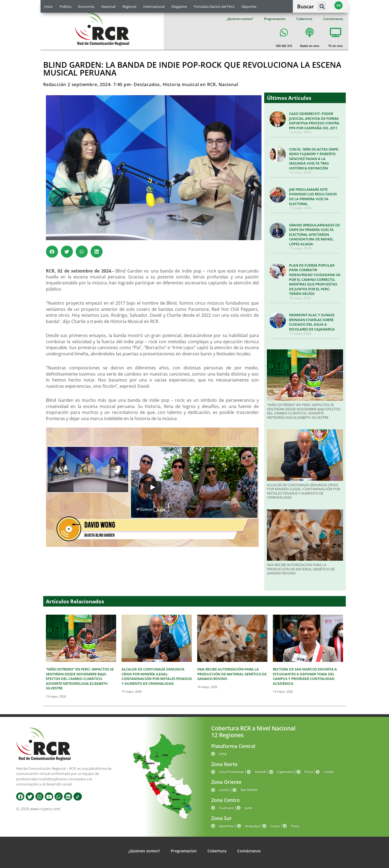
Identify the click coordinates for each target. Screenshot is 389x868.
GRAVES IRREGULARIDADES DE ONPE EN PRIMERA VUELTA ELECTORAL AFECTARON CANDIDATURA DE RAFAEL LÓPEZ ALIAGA (314, 234)
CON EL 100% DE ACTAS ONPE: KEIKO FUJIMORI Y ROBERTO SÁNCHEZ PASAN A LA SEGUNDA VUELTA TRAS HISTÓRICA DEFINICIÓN (314, 159)
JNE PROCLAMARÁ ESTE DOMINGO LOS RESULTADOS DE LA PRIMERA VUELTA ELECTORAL (313, 197)
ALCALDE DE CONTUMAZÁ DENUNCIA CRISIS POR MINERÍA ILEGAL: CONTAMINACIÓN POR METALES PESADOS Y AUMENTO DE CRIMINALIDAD (304, 491)
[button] (322, 6)
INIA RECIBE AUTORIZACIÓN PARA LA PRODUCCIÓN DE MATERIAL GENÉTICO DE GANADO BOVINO (301, 569)
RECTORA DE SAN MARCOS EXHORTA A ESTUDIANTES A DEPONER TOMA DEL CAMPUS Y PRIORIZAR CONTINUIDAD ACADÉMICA (305, 676)
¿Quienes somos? (240, 19)
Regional (129, 6)
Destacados (147, 84)
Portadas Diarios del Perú (214, 6)
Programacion (275, 19)
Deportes (249, 6)
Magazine (179, 6)
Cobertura (304, 19)
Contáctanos (333, 19)
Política (66, 6)
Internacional (154, 6)
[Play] (152, 487)
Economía (86, 6)
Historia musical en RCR (189, 84)
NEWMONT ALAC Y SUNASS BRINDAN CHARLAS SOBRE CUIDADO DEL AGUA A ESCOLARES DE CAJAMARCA (312, 322)
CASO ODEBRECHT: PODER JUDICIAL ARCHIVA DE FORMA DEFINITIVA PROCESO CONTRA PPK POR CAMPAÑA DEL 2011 (314, 121)
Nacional (108, 6)
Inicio (48, 6)
